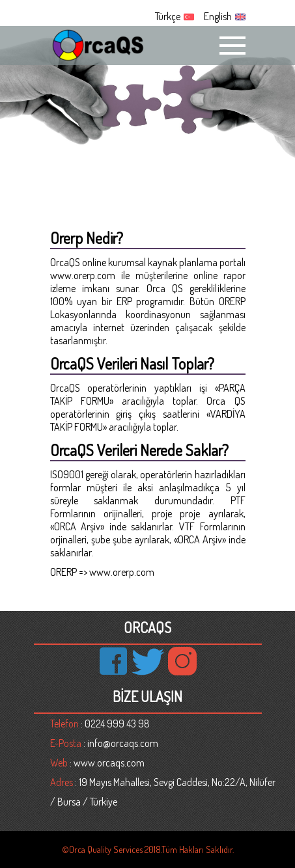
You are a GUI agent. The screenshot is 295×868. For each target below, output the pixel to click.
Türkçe (168, 16)
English (218, 16)
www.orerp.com (83, 275)
